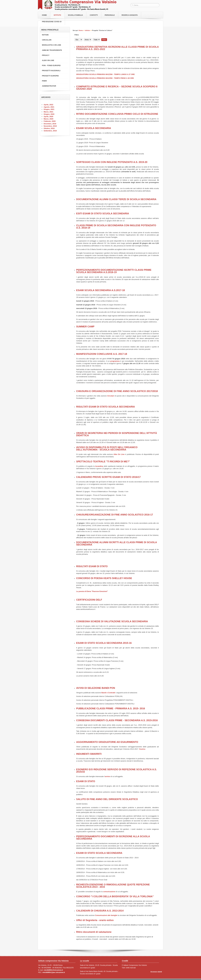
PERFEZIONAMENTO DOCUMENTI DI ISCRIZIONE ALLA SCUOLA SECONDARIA (113, 838)
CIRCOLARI (47, 40)
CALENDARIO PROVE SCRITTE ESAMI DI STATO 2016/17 (108, 477)
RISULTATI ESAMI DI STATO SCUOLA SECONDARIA (106, 407)
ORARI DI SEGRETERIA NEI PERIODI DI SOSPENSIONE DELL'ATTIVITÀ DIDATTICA (117, 434)
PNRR (44, 81)
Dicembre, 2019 (50, 124)
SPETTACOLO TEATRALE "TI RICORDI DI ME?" (103, 462)
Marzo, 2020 (48, 119)
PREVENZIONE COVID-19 (52, 22)
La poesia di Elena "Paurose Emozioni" (92, 591)
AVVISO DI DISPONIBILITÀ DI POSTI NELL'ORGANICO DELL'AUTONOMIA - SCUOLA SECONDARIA (107, 448)
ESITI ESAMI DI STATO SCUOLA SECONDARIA (103, 214)
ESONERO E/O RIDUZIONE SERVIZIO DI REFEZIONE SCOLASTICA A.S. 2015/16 (117, 771)
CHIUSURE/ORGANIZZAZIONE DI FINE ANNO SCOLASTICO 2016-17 (115, 515)
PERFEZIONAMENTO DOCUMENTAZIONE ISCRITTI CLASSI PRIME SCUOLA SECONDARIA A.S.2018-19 (114, 271)
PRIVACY (46, 55)
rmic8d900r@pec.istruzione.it (54, 972)
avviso (107, 776)
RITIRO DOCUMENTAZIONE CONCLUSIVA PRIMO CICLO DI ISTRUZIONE (117, 114)
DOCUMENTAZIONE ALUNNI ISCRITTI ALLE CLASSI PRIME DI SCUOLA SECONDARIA (117, 544)
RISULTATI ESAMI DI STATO (92, 566)
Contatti (94, 15)
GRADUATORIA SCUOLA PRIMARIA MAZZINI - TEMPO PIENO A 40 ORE (105, 78)
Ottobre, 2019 (49, 128)
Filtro (104, 40)
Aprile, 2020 (48, 116)
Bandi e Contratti (108, 693)
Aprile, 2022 (48, 105)
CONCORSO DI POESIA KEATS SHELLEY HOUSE (104, 578)
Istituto (57, 15)
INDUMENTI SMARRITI (89, 754)
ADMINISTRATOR (49, 86)
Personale (110, 15)
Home (44, 15)
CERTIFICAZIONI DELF (89, 600)
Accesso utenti (156, 972)
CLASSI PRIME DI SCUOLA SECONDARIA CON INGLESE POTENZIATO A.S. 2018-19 (116, 227)
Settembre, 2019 (50, 131)
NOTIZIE (45, 35)
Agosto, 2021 (49, 107)
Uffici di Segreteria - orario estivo (95, 920)
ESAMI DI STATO (86, 781)
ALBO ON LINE (48, 60)
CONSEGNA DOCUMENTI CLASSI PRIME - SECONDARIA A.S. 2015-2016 (117, 720)
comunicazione (110, 892)
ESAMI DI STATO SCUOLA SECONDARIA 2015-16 (104, 643)
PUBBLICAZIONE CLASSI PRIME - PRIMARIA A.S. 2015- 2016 (111, 709)
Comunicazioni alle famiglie (106, 915)
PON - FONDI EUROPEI (51, 65)
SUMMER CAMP (85, 327)
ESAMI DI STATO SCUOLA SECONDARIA (99, 853)
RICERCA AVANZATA (130, 15)
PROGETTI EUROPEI (50, 76)
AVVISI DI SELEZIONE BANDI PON (96, 688)
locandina (100, 466)
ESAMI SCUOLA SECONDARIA (94, 128)
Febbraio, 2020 (50, 121)
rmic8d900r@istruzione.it (53, 970)
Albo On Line (119, 454)
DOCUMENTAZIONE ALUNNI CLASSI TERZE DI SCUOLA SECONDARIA (116, 199)
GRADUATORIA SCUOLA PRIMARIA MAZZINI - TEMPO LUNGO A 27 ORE (105, 74)
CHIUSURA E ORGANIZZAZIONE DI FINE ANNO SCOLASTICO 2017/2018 (117, 391)
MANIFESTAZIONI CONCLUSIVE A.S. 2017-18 (102, 354)
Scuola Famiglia (75, 15)
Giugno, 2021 (49, 109)
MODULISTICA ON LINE (51, 45)
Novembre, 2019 (50, 126)
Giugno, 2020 (49, 114)
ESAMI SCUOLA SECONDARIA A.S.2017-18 (100, 290)
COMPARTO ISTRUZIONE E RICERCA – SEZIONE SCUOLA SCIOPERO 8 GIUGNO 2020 (117, 88)
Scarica (142, 749)
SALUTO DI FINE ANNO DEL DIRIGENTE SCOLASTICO (107, 799)
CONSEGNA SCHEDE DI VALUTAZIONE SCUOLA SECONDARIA (112, 621)
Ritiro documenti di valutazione (94, 932)
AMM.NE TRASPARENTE (52, 50)
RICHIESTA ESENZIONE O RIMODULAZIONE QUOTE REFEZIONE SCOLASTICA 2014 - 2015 (113, 886)
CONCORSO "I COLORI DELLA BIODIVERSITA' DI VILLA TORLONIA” (115, 896)
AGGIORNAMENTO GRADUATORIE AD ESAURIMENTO (107, 742)
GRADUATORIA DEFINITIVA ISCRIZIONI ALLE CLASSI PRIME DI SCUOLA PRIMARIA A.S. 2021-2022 (117, 48)
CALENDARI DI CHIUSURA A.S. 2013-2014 (100, 911)
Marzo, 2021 (48, 112)
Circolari (111, 396)
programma (115, 361)
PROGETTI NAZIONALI (51, 71)
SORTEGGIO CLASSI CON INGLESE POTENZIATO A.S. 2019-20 (112, 162)
